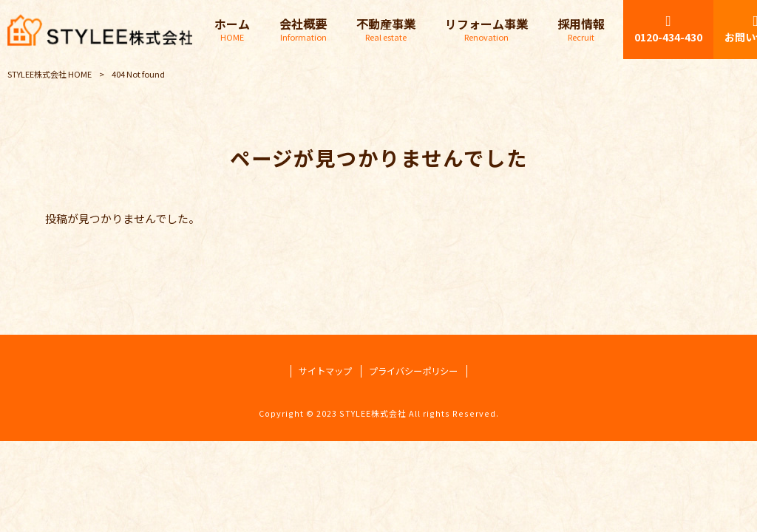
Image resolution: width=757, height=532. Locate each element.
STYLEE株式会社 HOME (50, 74)
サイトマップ (325, 371)
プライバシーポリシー (413, 371)
